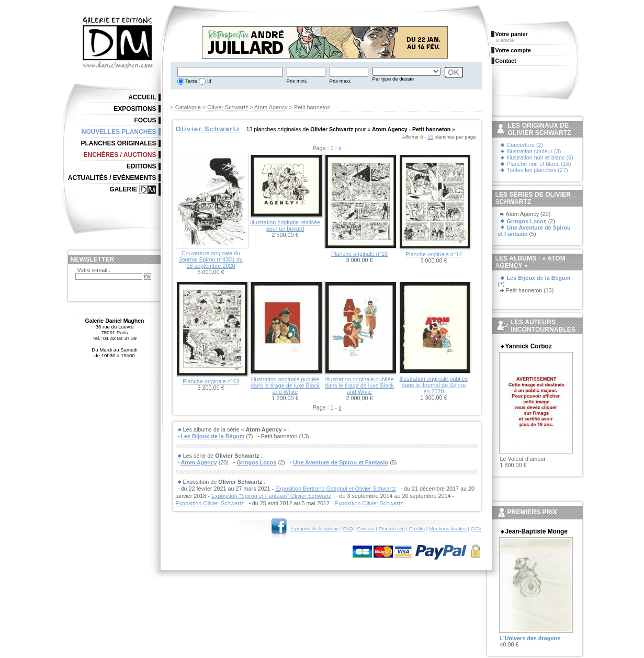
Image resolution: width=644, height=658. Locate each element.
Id (208, 81)
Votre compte (513, 50)
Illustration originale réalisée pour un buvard (285, 225)
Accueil (142, 97)
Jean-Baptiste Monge (536, 531)
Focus (145, 120)
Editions (142, 166)
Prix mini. (297, 81)
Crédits (417, 529)
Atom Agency (271, 107)
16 (430, 137)
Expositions (135, 109)
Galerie (123, 189)
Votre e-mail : (94, 270)
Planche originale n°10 (359, 254)
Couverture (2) (525, 145)
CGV (476, 529)
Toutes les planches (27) (538, 170)
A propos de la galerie (315, 529)
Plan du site (392, 529)
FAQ (348, 529)
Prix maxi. (341, 81)
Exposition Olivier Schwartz (210, 503)
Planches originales (118, 143)
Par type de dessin (393, 79)
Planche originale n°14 (434, 254)
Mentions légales (448, 529)
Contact (366, 529)
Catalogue (188, 107)
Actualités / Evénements (112, 178)
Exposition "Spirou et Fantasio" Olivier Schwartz (271, 496)
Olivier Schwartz (228, 107)
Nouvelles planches (119, 132)
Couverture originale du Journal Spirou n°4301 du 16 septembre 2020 (211, 259)
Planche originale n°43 (211, 381)
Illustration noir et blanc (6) (540, 157)
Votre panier (512, 34)
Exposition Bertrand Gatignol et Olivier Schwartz (335, 489)
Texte (191, 81)
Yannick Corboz (529, 346)
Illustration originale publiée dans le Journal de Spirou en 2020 (434, 385)
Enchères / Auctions (120, 155)
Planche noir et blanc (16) (539, 164)
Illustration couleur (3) (534, 151)
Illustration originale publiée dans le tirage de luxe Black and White (285, 385)
